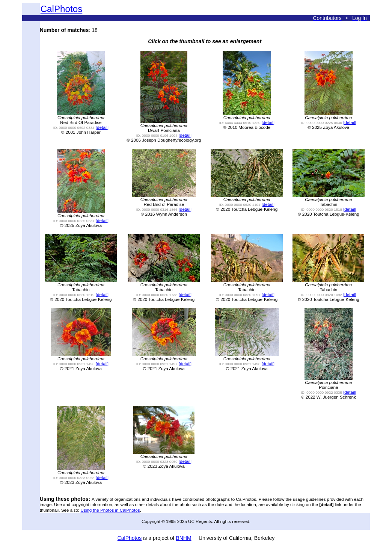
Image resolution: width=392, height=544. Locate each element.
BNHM (183, 538)
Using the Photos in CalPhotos (110, 510)
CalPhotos (62, 9)
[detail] (102, 127)
